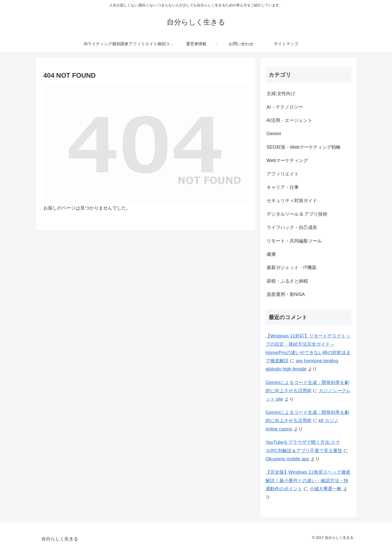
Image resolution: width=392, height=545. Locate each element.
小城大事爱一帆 (326, 489)
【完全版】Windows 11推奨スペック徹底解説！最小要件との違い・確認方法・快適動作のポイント (308, 480)
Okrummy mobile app (287, 459)
